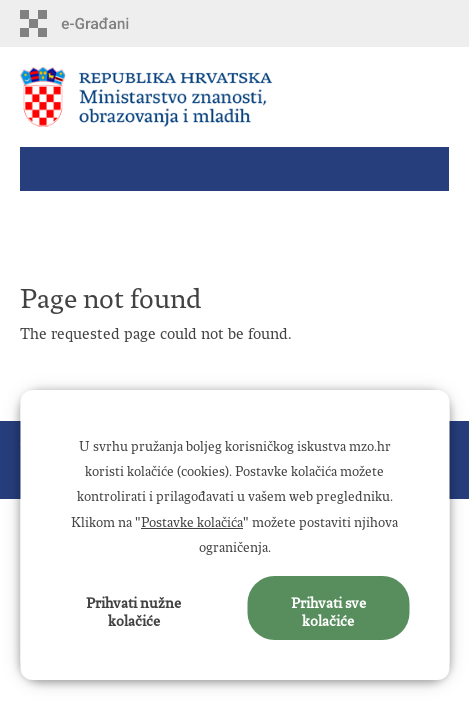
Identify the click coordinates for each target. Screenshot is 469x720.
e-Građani (105, 23)
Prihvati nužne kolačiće (133, 608)
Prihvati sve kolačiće (328, 608)
